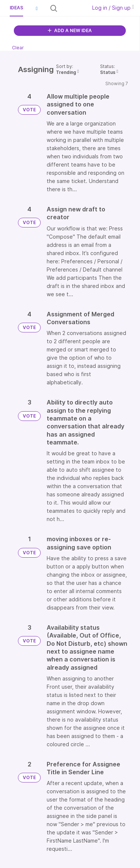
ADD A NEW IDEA (70, 30)
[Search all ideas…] (71, 8)
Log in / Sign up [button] (113, 8)
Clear (18, 48)
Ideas (16, 8)
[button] (37, 8)
